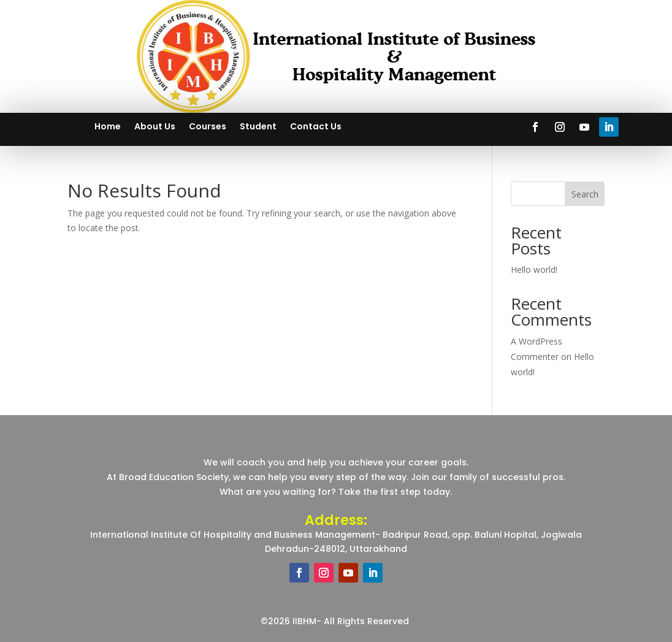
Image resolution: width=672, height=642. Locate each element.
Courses (208, 127)
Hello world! (534, 269)
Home (108, 127)
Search (585, 194)
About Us (155, 127)
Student (258, 127)
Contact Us (316, 127)
